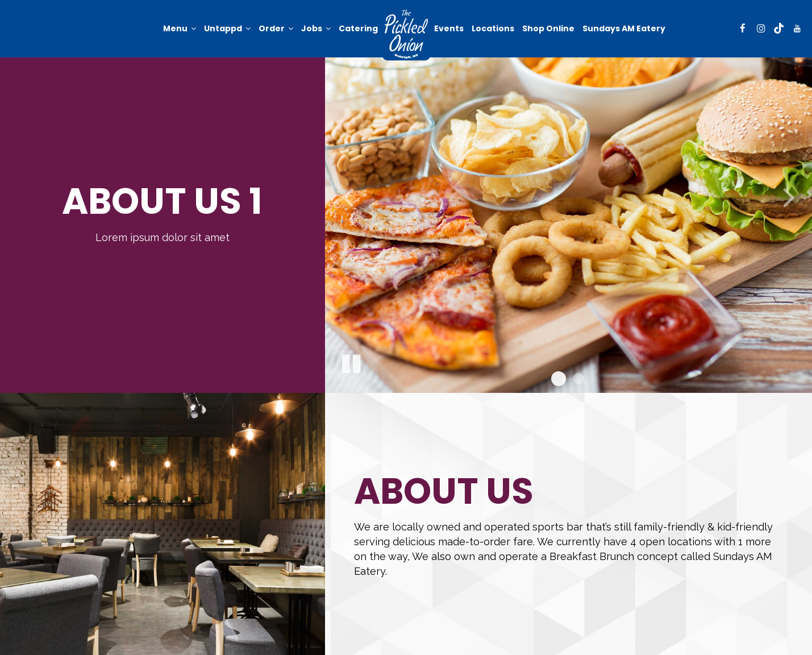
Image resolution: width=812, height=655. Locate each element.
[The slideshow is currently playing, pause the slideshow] (351, 362)
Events (449, 28)
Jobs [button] (316, 28)
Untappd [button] (227, 28)
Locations (493, 28)
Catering (358, 28)
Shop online (548, 28)
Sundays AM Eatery (624, 28)
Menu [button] (180, 28)
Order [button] (276, 28)
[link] (406, 34)
